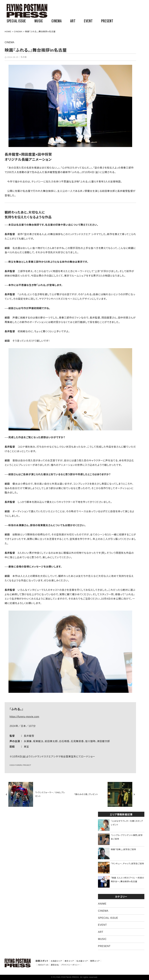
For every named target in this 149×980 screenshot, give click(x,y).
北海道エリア (56, 961)
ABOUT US (43, 965)
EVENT (88, 21)
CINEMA (57, 21)
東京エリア (69, 961)
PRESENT (107, 21)
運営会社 (55, 965)
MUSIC (39, 21)
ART (73, 21)
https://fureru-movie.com (24, 717)
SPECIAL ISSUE (16, 21)
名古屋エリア (82, 961)
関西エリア (95, 961)
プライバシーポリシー (70, 965)
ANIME (102, 904)
